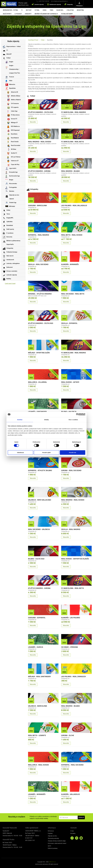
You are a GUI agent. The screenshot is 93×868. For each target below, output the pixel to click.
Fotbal (37, 10)
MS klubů (12, 206)
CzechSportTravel (33, 40)
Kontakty (73, 833)
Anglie (11, 62)
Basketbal (80, 10)
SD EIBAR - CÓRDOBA (70, 647)
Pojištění (50, 833)
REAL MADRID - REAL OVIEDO (40, 142)
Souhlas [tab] (20, 420)
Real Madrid (15, 138)
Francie (12, 77)
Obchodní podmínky (53, 838)
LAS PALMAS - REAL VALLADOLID (74, 205)
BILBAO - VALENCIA (69, 411)
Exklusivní (10, 267)
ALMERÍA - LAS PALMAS (71, 618)
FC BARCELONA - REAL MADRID (73, 112)
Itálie (11, 81)
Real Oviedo (15, 142)
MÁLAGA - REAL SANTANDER (39, 676)
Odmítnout (20, 453)
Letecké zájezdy (39, 4)
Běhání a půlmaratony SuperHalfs (46, 14)
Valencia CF (15, 161)
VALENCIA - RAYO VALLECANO (40, 500)
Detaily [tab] (46, 420)
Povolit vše (73, 453)
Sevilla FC (14, 153)
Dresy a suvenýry (12, 271)
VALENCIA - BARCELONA (38, 706)
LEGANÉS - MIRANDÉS (37, 794)
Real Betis (14, 134)
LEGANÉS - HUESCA (36, 647)
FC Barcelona (15, 115)
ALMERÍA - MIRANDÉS (70, 264)
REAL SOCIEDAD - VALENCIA (39, 529)
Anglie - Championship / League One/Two (15, 69)
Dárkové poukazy (53, 848)
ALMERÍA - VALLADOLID (70, 794)
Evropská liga (13, 172)
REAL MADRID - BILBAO (70, 171)
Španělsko (12, 88)
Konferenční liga (14, 176)
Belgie (11, 180)
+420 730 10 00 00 (44, 1)
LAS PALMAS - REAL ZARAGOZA (73, 676)
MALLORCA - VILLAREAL (37, 382)
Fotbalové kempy (67, 14)
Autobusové (10, 260)
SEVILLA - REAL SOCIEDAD (38, 264)
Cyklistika (70, 10)
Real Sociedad (16, 145)
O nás (72, 831)
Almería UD (14, 92)
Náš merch (10, 256)
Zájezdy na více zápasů (14, 197)
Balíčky (9, 279)
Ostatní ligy (13, 203)
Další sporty (7, 14)
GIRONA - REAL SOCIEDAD (71, 470)
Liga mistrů (13, 168)
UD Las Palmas (16, 157)
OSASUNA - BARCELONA (37, 205)
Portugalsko (13, 187)
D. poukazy (18, 14)
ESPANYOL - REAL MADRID (39, 235)
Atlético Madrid (16, 100)
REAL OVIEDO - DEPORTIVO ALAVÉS (75, 559)
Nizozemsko (13, 184)
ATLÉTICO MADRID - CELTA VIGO (41, 112)
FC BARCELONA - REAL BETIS (73, 142)
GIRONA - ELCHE (68, 735)
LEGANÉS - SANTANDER (37, 411)
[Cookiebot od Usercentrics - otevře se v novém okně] (77, 414)
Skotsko (12, 191)
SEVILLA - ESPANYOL (69, 323)
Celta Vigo (14, 111)
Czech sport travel (10, 283)
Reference (51, 831)
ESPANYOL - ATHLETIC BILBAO (40, 470)
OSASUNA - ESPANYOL (37, 618)
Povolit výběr (46, 453)
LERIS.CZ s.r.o (52, 862)
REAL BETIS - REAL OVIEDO (72, 235)
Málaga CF (14, 123)
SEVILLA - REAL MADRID (71, 529)
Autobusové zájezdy (55, 4)
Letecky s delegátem (13, 263)
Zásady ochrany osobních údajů (57, 841)
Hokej (45, 10)
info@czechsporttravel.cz (60, 1)
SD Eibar (14, 149)
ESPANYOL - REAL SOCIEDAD (72, 765)
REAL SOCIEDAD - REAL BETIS (73, 294)
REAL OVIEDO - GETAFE (70, 382)
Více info (33, 122)
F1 (22, 10)
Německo (12, 84)
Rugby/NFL (60, 10)
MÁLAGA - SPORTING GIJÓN (39, 353)
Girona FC (14, 119)
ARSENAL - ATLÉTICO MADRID (40, 294)
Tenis (51, 10)
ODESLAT (81, 817)
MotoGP (29, 10)
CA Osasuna (15, 103)
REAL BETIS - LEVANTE (37, 735)
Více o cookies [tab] (73, 420)
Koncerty (28, 14)
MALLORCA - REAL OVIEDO (38, 765)
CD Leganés (15, 107)
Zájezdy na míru (52, 836)
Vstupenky (70, 4)
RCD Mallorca (15, 126)
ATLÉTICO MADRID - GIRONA (39, 171)
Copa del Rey (15, 164)
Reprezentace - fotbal (11, 10)
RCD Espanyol (15, 130)
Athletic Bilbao (16, 96)
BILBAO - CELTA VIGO (36, 559)
